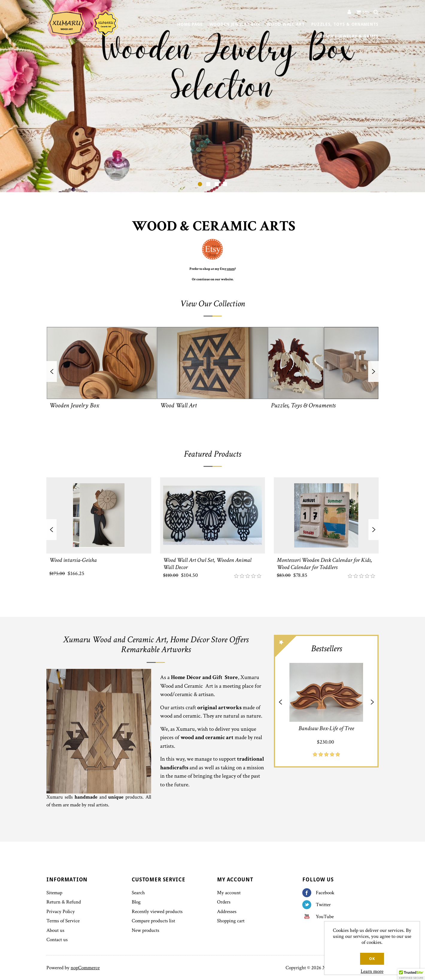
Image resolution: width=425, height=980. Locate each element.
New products (145, 930)
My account (229, 893)
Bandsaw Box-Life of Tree (326, 728)
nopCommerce (85, 968)
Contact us (57, 940)
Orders (224, 902)
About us (55, 930)
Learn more (372, 971)
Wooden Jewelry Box (235, 24)
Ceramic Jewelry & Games (348, 36)
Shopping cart (231, 921)
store (231, 269)
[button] (411, 974)
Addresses (227, 912)
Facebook (309, 893)
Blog (136, 902)
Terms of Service (63, 921)
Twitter (309, 905)
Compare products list (153, 921)
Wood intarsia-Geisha (73, 560)
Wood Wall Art (286, 24)
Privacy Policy (61, 912)
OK (372, 959)
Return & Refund (64, 902)
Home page (190, 24)
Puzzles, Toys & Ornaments (345, 24)
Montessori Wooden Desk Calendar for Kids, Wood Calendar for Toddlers (324, 563)
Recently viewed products (157, 912)
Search (138, 893)
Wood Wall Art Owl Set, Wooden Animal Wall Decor (207, 563)
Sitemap (54, 893)
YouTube (309, 917)
